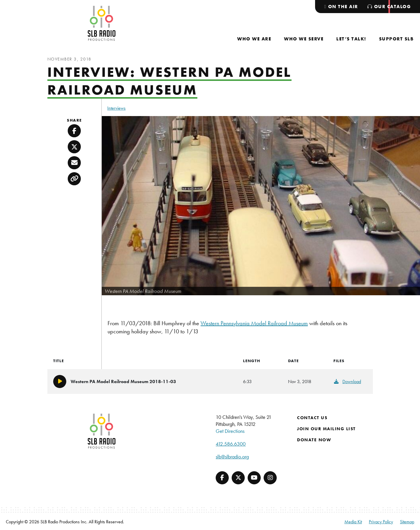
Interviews (116, 108)
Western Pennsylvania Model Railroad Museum (254, 323)
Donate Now (314, 440)
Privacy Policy (381, 522)
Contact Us (312, 418)
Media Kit (353, 522)
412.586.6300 (231, 444)
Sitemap (407, 522)
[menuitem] (254, 39)
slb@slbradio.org (232, 457)
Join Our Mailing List (326, 429)
